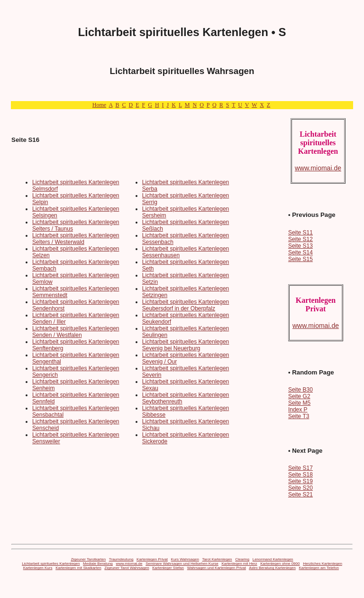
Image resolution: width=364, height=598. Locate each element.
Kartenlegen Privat (152, 559)
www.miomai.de (129, 564)
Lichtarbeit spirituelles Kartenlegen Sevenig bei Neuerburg (186, 345)
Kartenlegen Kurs (38, 568)
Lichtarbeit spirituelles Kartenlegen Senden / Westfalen (76, 332)
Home (99, 105)
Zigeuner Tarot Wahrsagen (127, 568)
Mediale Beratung (98, 564)
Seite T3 (299, 416)
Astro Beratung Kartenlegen (272, 568)
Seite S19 (300, 481)
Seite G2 (299, 396)
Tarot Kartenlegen (217, 559)
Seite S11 (300, 233)
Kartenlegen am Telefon (319, 568)
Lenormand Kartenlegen (273, 559)
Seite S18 (300, 475)
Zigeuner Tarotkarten (88, 559)
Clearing (242, 559)
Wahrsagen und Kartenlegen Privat (217, 568)
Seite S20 (300, 488)
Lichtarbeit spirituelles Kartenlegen (51, 564)
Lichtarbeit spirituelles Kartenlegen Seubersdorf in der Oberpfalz (186, 305)
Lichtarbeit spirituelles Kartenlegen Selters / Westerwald (76, 239)
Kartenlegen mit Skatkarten (78, 568)
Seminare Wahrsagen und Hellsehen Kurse (182, 564)
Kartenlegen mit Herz (239, 564)
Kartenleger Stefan (168, 568)
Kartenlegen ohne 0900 (280, 564)
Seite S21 (300, 495)
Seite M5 (299, 403)
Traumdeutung (121, 559)
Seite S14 (300, 252)
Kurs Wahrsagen (185, 559)
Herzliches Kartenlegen (323, 564)
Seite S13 (300, 246)
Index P (298, 410)
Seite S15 (300, 259)
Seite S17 (300, 468)
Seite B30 (300, 390)
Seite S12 (300, 239)
